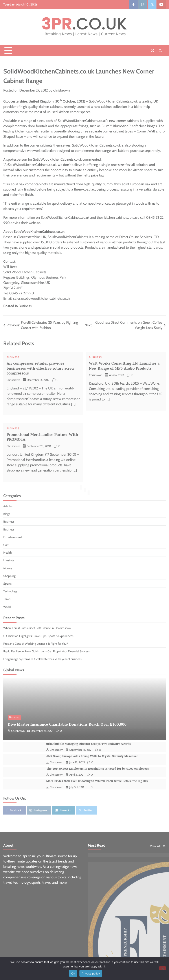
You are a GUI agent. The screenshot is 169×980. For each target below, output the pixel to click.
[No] (163, 968)
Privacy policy (91, 974)
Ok (73, 974)
